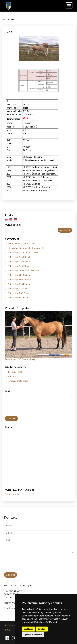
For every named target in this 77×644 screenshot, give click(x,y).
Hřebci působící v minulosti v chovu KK (26, 248)
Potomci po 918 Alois (18, 289)
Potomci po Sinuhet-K (18, 298)
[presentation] (25, 408)
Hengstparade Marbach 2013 (21, 244)
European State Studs (18, 381)
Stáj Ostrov (13, 377)
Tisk (9, 630)
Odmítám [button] (42, 629)
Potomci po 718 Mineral (19, 284)
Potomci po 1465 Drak (18, 266)
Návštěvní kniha (12, 494)
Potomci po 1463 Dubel (19, 257)
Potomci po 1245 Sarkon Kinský (23, 253)
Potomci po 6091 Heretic (19, 280)
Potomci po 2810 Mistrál (19, 275)
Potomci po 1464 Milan (19, 262)
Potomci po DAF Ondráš (19, 293)
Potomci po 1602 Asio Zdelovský (23, 271)
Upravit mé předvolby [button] (33, 634)
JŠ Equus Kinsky (15, 372)
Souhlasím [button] (28, 629)
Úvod (5, 20)
